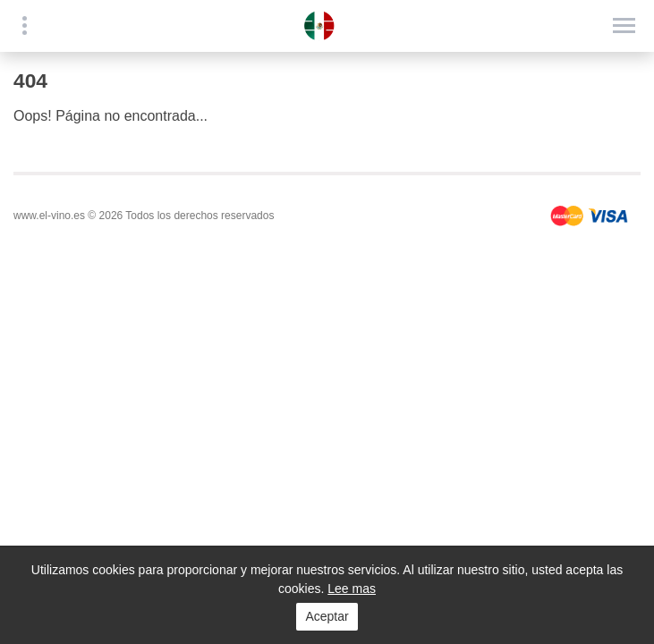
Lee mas (352, 589)
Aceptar (327, 616)
